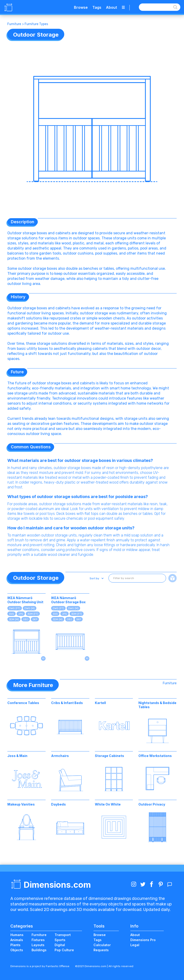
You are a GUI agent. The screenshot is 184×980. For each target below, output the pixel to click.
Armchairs (60, 756)
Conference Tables (23, 703)
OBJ (26, 619)
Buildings (39, 950)
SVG (12, 614)
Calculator (102, 945)
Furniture (14, 24)
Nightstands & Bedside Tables (157, 705)
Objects (17, 950)
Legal (135, 945)
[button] (96, 578)
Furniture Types (36, 24)
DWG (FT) (15, 608)
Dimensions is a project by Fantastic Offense (40, 966)
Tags (97, 7)
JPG (21, 614)
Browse (81, 7)
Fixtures (38, 940)
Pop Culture (64, 950)
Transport (63, 935)
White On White (108, 804)
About (111, 7)
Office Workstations (155, 756)
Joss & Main (17, 756)
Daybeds (58, 804)
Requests (101, 950)
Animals (17, 940)
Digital (60, 945)
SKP (35, 619)
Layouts (38, 945)
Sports (60, 940)
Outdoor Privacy (152, 804)
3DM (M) (14, 619)
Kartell (100, 703)
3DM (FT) (33, 614)
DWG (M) (30, 608)
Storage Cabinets (110, 756)
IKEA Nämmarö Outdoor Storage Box (68, 600)
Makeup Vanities (21, 804)
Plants (15, 945)
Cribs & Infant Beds (67, 703)
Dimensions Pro (143, 940)
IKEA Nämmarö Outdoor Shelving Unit (25, 600)
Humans (17, 935)
